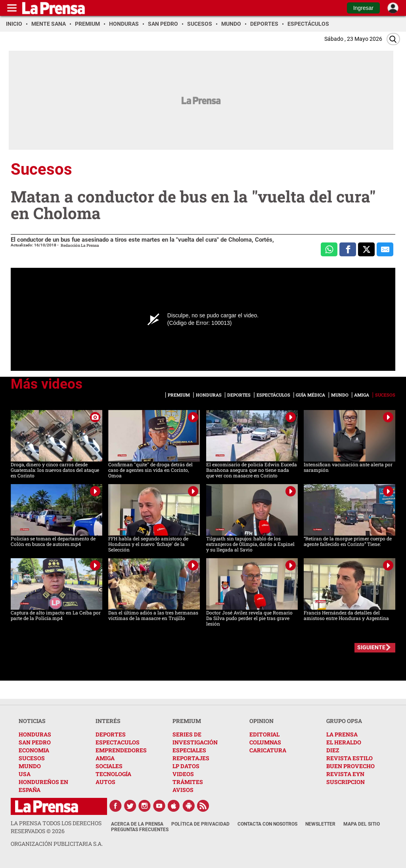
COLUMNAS (265, 742)
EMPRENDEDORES (121, 750)
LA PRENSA (342, 734)
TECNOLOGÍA (113, 774)
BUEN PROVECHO (350, 766)
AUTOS (105, 782)
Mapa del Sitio (362, 824)
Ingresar (363, 8)
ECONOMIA (34, 750)
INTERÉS (108, 721)
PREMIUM (187, 721)
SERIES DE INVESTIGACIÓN (195, 738)
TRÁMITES (188, 782)
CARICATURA (268, 750)
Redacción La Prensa (80, 245)
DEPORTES (111, 734)
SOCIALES (109, 766)
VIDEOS (183, 774)
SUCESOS (32, 758)
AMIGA (105, 758)
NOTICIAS (32, 721)
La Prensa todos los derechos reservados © (56, 827)
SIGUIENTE (371, 647)
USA (25, 774)
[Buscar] (393, 39)
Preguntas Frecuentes (140, 830)
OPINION (261, 721)
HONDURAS (35, 734)
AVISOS (183, 790)
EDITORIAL (264, 734)
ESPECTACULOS (118, 742)
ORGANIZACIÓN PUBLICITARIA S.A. (57, 844)
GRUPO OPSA (344, 721)
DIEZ (333, 750)
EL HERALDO (344, 742)
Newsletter (320, 824)
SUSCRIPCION (346, 782)
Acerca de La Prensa (137, 824)
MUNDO (30, 766)
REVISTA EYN (345, 774)
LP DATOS (186, 766)
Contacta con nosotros (267, 824)
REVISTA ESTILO (350, 758)
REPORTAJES (191, 758)
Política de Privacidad (200, 824)
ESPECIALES (189, 750)
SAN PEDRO (35, 742)
